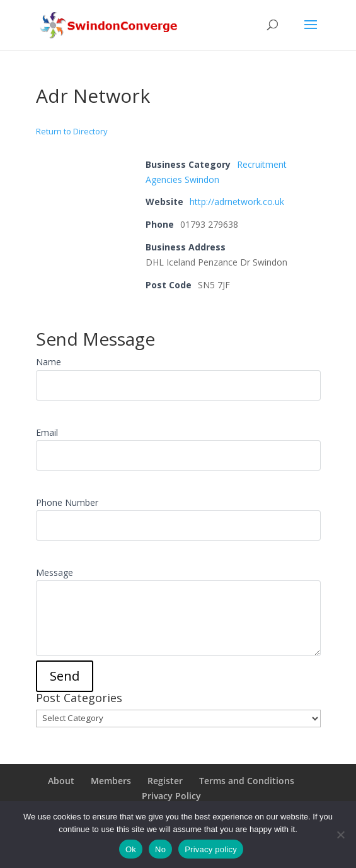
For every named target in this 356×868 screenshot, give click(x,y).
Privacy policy (211, 849)
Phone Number (67, 502)
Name (49, 362)
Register (165, 781)
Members (111, 781)
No (160, 849)
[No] (340, 835)
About (61, 781)
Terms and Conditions (247, 781)
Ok (131, 849)
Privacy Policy (171, 796)
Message (55, 572)
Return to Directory (72, 131)
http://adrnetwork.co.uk (237, 202)
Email (47, 432)
